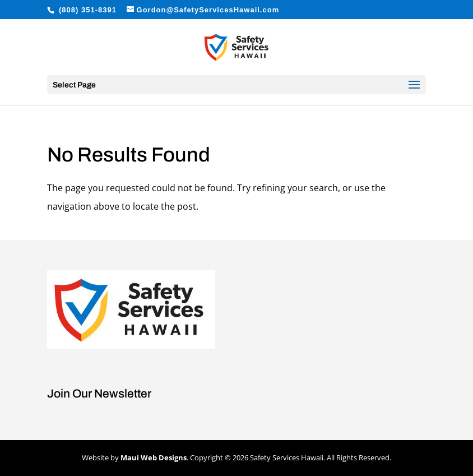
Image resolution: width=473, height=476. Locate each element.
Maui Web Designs (154, 457)
